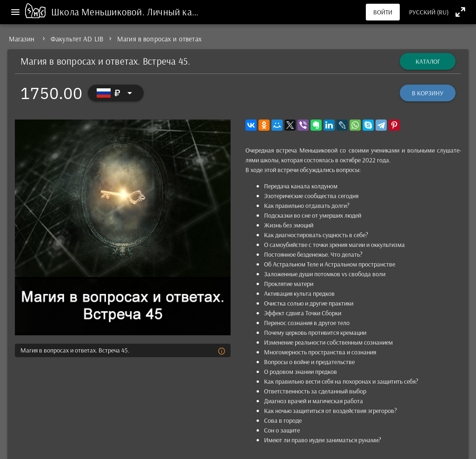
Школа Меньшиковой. (99, 12)
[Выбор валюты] (116, 93)
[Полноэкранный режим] (460, 12)
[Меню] (15, 12)
